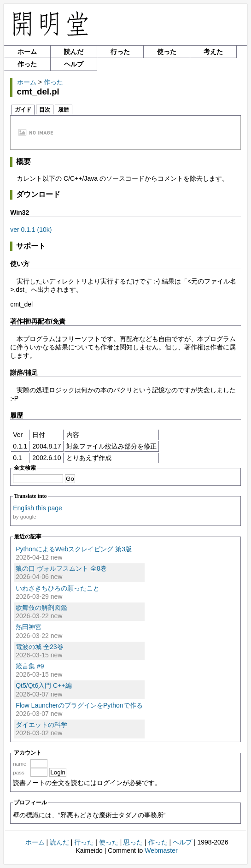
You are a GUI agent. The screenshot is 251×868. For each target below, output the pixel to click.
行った (120, 52)
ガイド (23, 110)
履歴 (64, 110)
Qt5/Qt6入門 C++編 (44, 685)
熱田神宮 (29, 627)
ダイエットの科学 (41, 725)
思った (133, 842)
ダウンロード (38, 194)
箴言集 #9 (30, 666)
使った (167, 52)
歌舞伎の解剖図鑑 (41, 608)
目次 (45, 110)
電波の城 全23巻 (39, 647)
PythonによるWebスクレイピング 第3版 (74, 549)
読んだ (74, 52)
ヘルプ (74, 64)
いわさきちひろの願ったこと (58, 588)
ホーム (27, 52)
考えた (213, 52)
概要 (23, 162)
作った (27, 64)
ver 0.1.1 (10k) (31, 230)
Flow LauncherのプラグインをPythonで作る (79, 705)
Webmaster (161, 850)
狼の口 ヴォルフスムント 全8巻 (61, 568)
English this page (38, 508)
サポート (31, 246)
